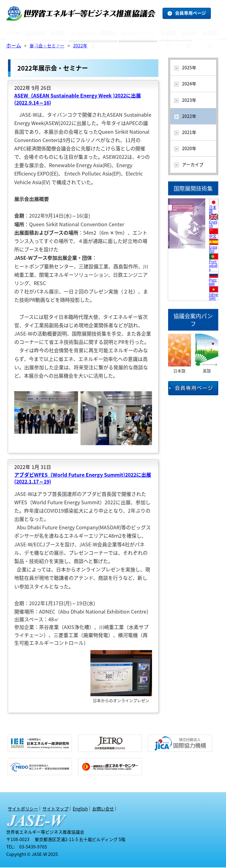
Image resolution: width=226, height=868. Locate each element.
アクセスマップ (42, 40)
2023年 (189, 101)
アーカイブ (94, 42)
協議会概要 (36, 33)
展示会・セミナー (137, 33)
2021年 (189, 133)
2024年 (189, 84)
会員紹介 (167, 33)
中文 (213, 237)
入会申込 (188, 33)
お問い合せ (103, 809)
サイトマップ (55, 809)
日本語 (213, 210)
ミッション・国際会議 (94, 33)
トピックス (63, 40)
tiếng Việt (213, 297)
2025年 (189, 68)
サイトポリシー (23, 809)
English (213, 224)
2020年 (189, 149)
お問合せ (209, 33)
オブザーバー (173, 41)
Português (213, 266)
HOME (15, 33)
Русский (213, 282)
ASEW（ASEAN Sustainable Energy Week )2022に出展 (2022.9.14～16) (78, 99)
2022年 (80, 46)
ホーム (14, 46)
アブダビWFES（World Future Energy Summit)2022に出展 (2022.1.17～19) (83, 479)
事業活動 (60, 33)
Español (213, 250)
